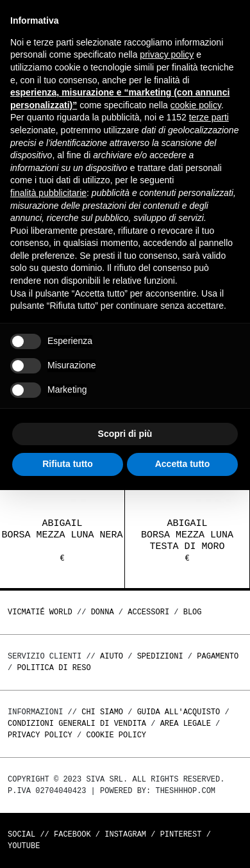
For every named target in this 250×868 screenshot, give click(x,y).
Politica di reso (54, 668)
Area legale (186, 724)
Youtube (24, 846)
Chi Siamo (102, 712)
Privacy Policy (40, 735)
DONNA (103, 612)
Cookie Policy (116, 735)
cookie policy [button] (196, 105)
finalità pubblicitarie (48, 193)
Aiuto (112, 656)
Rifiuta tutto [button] (68, 464)
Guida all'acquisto (179, 712)
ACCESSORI (148, 612)
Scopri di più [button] (125, 434)
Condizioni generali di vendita (77, 724)
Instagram (125, 834)
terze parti (209, 117)
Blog (193, 612)
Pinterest (181, 834)
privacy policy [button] (167, 54)
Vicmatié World (40, 612)
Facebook (72, 834)
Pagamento (218, 656)
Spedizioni (160, 656)
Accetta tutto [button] (183, 464)
